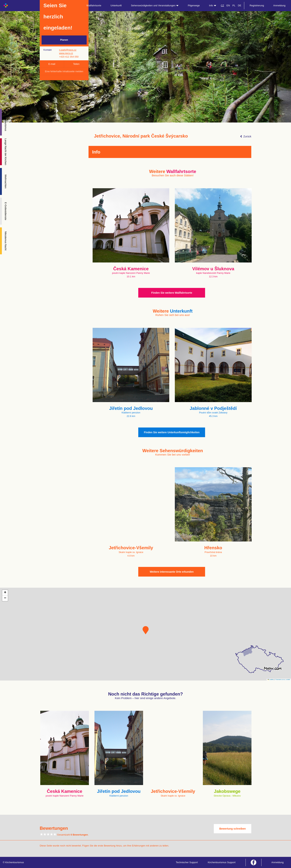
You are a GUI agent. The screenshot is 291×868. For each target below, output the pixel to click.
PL (234, 5)
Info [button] (212, 5)
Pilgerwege (194, 5)
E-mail (52, 64)
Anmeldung (279, 5)
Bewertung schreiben (233, 829)
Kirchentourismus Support (222, 862)
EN (228, 5)
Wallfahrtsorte (94, 5)
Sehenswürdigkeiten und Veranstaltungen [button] (155, 5)
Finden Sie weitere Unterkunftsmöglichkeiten (172, 432)
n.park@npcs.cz (68, 50)
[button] (146, 630)
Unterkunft (116, 5)
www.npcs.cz (66, 53)
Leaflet (271, 679)
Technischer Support (187, 862)
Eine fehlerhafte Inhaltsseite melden (64, 71)
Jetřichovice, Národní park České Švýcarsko (141, 136)
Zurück (246, 136)
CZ (222, 5)
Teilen (76, 64)
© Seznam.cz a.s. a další (282, 679)
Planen (64, 40)
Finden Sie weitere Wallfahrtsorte (172, 293)
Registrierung (257, 5)
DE (240, 5)
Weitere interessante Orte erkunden (172, 572)
